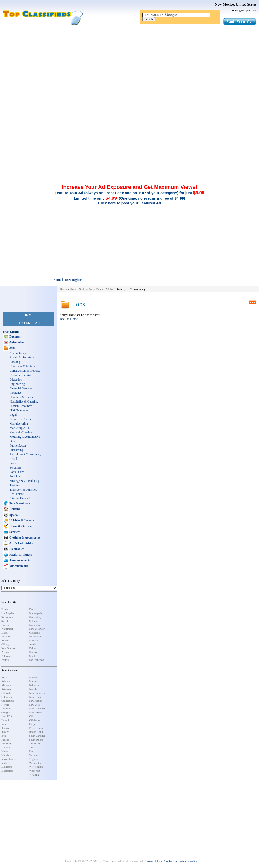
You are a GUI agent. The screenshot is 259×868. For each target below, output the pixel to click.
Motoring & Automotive (25, 437)
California (7, 697)
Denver (5, 625)
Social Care (17, 472)
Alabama (6, 685)
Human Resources (21, 406)
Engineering (17, 384)
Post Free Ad (28, 323)
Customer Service (21, 375)
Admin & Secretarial (23, 357)
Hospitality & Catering (24, 401)
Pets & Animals (19, 503)
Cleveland (35, 633)
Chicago (6, 644)
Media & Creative (21, 432)
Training (15, 485)
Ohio (32, 716)
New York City (37, 629)
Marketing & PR (20, 428)
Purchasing (16, 450)
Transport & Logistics (23, 490)
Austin (33, 644)
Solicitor (15, 476)
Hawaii (5, 720)
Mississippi (7, 771)
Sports (13, 515)
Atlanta (5, 640)
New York (35, 705)
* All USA (7, 716)
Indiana (5, 732)
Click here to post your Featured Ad (129, 203)
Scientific (16, 468)
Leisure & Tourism (21, 419)
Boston (5, 660)
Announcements (20, 560)
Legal (13, 415)
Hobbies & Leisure (21, 520)
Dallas (33, 648)
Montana (34, 681)
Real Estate (17, 494)
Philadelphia (36, 637)
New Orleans (8, 648)
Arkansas (6, 689)
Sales (13, 463)
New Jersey (35, 697)
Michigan (6, 763)
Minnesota (7, 767)
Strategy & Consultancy (24, 481)
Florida (5, 705)
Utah (32, 751)
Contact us (171, 861)
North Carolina (37, 709)
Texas (32, 747)
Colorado (6, 693)
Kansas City (36, 617)
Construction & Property (25, 371)
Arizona (5, 681)
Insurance (16, 393)
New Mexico (36, 701)
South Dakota (36, 740)
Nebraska (34, 685)
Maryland (6, 755)
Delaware (6, 709)
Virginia (34, 759)
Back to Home (69, 319)
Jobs (12, 348)
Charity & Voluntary (22, 366)
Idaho (4, 724)
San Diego (7, 621)
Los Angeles (8, 613)
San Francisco (37, 660)
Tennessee (35, 744)
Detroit (33, 609)
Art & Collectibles (21, 543)
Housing (15, 509)
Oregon (33, 724)
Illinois (5, 728)
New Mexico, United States (236, 5)
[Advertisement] (129, 64)
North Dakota (36, 712)
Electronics (16, 549)
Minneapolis (36, 613)
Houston (34, 652)
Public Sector (18, 446)
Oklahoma (35, 720)
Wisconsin (35, 771)
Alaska (5, 677)
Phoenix (6, 609)
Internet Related (20, 498)
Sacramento (7, 617)
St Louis (34, 621)
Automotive (17, 342)
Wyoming (34, 775)
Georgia (5, 712)
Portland (6, 652)
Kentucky (6, 744)
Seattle (33, 656)
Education (16, 379)
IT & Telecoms (19, 410)
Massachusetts (9, 759)
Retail (13, 459)
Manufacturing (19, 424)
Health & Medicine (22, 397)
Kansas (5, 740)
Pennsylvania (36, 728)
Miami (5, 633)
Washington (8, 629)
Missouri (34, 677)
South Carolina (37, 736)
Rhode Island (36, 732)
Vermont (34, 755)
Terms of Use (153, 861)
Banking (15, 362)
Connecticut (8, 701)
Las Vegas (35, 625)
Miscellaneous (18, 566)
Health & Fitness (20, 555)
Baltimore (6, 656)
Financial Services (21, 388)
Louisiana (6, 747)
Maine (5, 751)
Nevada (33, 689)
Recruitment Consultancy (25, 454)
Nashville (34, 640)
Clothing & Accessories (24, 537)
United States (78, 289)
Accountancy (18, 353)
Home (28, 315)
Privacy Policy (189, 861)
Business (15, 336)
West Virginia (36, 767)
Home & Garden (20, 526)
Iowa (4, 736)
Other (13, 441)
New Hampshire (38, 693)
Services (14, 532)
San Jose (6, 637)
